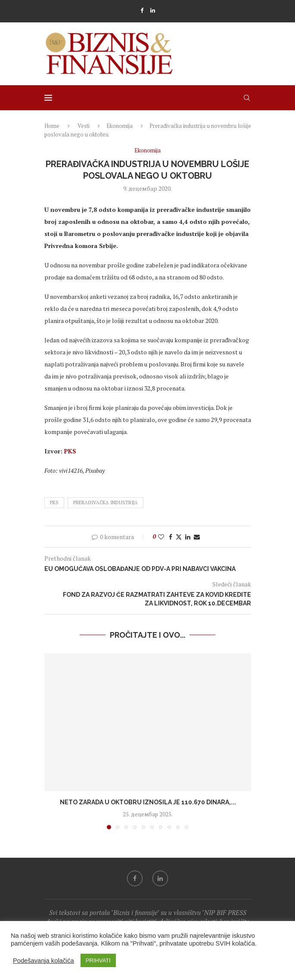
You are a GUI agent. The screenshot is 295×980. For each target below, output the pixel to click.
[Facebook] (142, 10)
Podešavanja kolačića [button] (43, 961)
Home (52, 126)
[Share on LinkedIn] (188, 537)
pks (54, 502)
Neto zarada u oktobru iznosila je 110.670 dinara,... (147, 802)
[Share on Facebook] (171, 537)
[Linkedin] (153, 10)
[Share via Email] (197, 537)
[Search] (247, 98)
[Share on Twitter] (179, 537)
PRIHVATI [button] (98, 960)
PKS (70, 451)
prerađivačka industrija (106, 502)
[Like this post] (161, 537)
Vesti (84, 126)
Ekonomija (120, 126)
